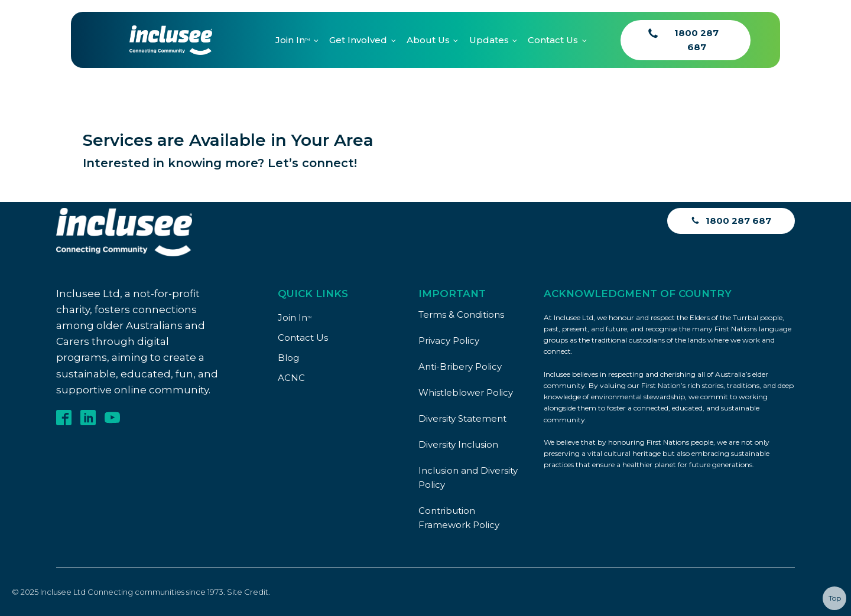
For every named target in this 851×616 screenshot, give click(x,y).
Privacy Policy (449, 340)
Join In (293, 40)
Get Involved (358, 40)
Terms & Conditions (461, 314)
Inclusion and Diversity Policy (468, 478)
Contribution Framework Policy (459, 518)
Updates (489, 40)
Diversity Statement (462, 418)
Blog (288, 358)
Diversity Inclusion (458, 444)
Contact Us (553, 40)
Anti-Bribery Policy (460, 366)
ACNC (291, 378)
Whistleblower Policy (466, 392)
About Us (428, 40)
